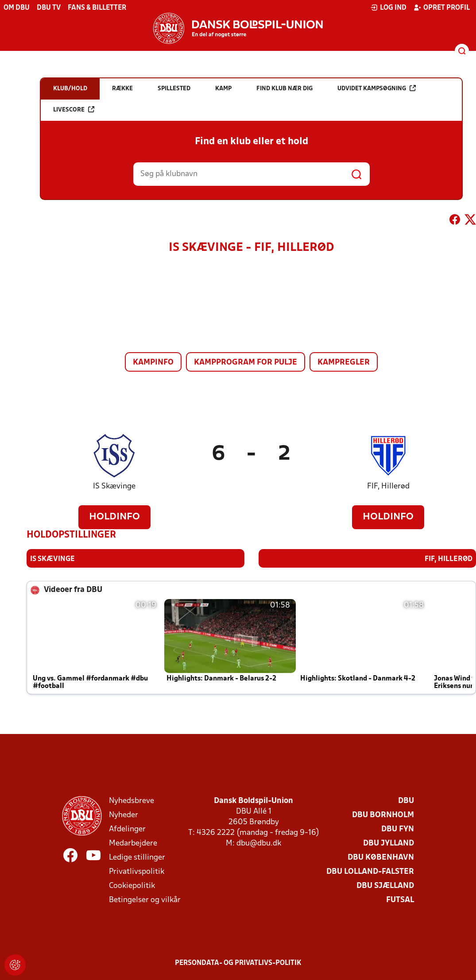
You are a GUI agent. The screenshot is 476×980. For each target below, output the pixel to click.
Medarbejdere (133, 844)
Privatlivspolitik (137, 872)
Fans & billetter (97, 8)
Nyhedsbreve (132, 801)
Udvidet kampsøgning (377, 88)
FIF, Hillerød (388, 486)
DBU (406, 801)
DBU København (381, 858)
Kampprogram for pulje (246, 363)
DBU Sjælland (385, 886)
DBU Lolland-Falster (370, 872)
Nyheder (124, 815)
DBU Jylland (389, 844)
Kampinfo (153, 363)
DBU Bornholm (383, 815)
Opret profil (442, 8)
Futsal (400, 900)
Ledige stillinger (137, 858)
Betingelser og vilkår (145, 900)
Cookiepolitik (132, 886)
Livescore (74, 110)
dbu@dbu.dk (259, 844)
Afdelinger (127, 829)
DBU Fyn (398, 829)
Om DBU (17, 8)
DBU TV (49, 8)
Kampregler (344, 363)
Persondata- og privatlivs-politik (238, 963)
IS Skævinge (114, 486)
